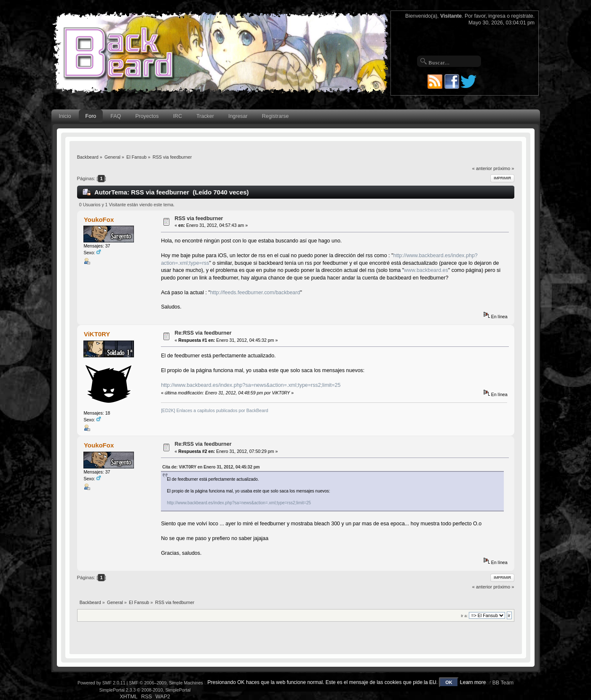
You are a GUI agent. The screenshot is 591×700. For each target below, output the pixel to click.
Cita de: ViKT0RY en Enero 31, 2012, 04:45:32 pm (211, 467)
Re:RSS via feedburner (203, 333)
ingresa (497, 16)
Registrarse (275, 116)
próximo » (504, 168)
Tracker (205, 116)
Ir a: (464, 616)
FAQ (116, 116)
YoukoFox (99, 220)
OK (449, 682)
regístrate (522, 16)
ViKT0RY (97, 334)
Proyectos (147, 116)
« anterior (482, 168)
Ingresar (238, 116)
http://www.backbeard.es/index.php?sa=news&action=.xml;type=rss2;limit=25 (251, 385)
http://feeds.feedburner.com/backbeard (255, 293)
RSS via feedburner (199, 218)
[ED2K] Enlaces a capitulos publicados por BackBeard (214, 410)
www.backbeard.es (426, 270)
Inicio (65, 116)
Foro (91, 116)
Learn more (473, 682)
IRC (178, 116)
